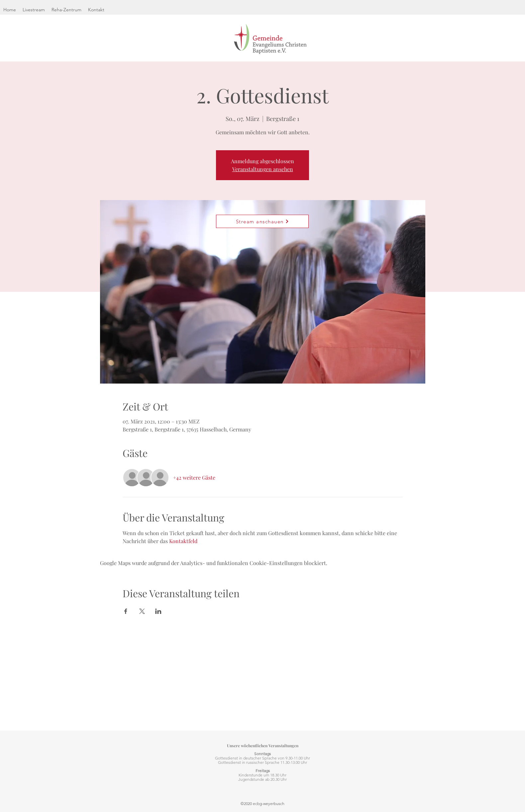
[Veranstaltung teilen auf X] (142, 611)
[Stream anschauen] (262, 221)
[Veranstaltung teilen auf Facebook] (126, 611)
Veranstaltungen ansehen (263, 169)
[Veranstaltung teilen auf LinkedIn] (158, 611)
